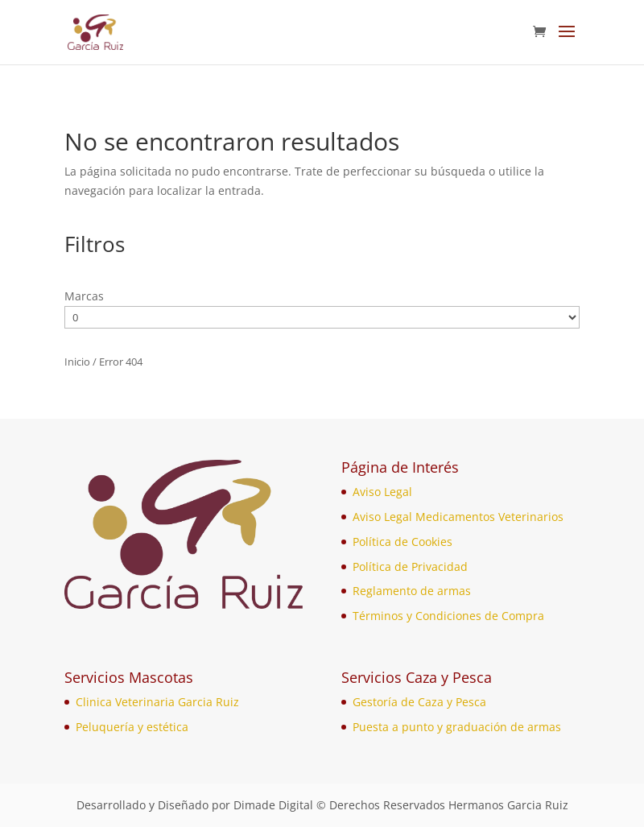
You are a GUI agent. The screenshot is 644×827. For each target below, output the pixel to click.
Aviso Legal (382, 492)
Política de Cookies (402, 542)
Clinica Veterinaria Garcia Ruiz (157, 702)
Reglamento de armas (412, 591)
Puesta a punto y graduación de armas (457, 727)
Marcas (84, 296)
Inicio (77, 362)
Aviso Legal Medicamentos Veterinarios (458, 517)
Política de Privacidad (410, 566)
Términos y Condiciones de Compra (448, 616)
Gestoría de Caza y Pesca (419, 702)
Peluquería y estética (132, 727)
